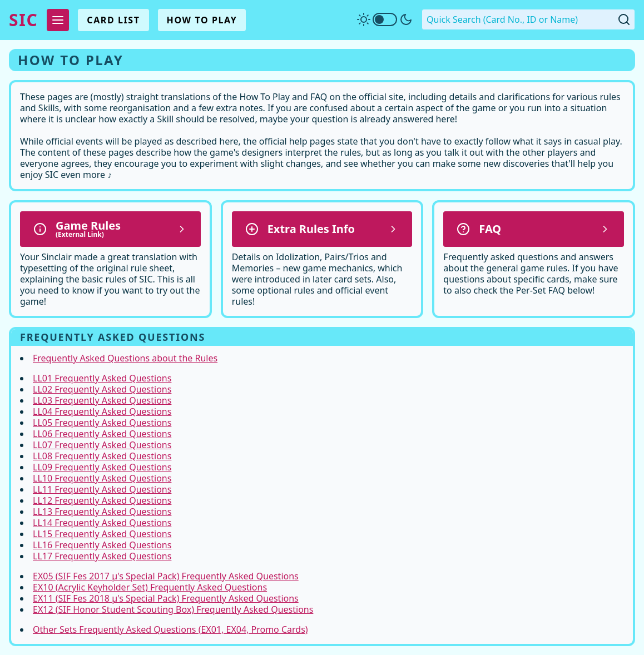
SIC (23, 20)
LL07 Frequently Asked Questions (102, 445)
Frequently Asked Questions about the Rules (125, 358)
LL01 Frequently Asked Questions (102, 378)
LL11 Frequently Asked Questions (102, 489)
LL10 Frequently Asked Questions (102, 478)
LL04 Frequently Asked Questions (102, 411)
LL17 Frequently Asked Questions (102, 556)
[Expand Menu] (58, 20)
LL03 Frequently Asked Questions (102, 400)
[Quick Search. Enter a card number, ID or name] (528, 19)
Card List (113, 20)
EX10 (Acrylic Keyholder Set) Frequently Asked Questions (150, 587)
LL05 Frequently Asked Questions (102, 423)
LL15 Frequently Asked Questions (102, 534)
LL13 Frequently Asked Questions (102, 512)
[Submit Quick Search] (624, 19)
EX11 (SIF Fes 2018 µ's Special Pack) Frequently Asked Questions (166, 598)
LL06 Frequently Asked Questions (102, 434)
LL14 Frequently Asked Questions (102, 523)
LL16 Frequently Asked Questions (102, 545)
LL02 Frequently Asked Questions (102, 389)
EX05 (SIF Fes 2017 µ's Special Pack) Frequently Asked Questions (166, 576)
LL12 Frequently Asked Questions (102, 500)
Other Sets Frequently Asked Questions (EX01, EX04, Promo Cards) (170, 629)
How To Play (202, 20)
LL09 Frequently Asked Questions (102, 467)
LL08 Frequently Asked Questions (102, 456)
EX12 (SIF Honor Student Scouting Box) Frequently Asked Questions (173, 609)
